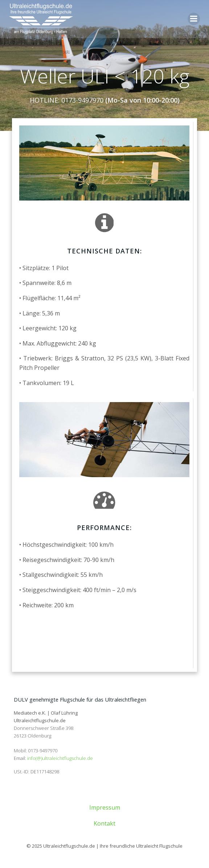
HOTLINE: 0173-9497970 (67, 100)
